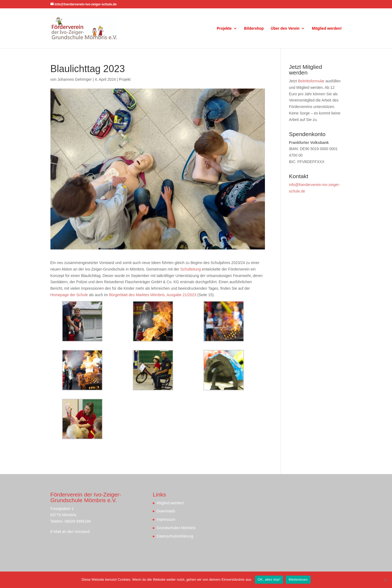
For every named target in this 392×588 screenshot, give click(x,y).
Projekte (224, 28)
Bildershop (254, 28)
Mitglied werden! (327, 28)
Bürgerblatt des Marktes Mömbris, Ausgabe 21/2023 (153, 295)
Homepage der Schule (69, 295)
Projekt (125, 79)
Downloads (166, 511)
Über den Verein (285, 28)
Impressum (166, 519)
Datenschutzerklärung (175, 536)
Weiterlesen (298, 579)
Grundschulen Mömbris (176, 528)
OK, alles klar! (269, 579)
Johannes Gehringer (75, 79)
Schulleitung (190, 269)
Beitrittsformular (311, 81)
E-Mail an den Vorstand (70, 532)
